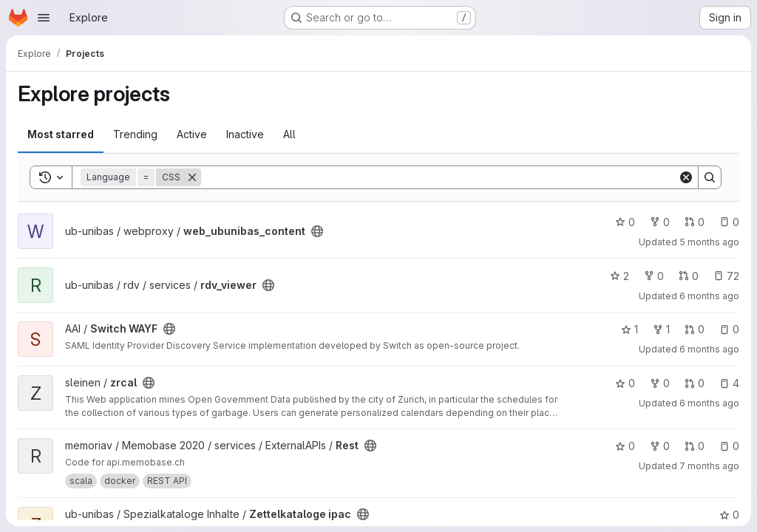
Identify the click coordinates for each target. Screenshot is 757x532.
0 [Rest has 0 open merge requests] (695, 446)
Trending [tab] (135, 134)
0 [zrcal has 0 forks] (660, 383)
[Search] (439, 177)
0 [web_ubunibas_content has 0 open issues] (729, 222)
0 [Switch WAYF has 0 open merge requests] (695, 329)
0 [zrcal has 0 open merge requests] (695, 383)
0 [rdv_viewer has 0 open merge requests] (689, 276)
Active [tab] (192, 134)
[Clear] (686, 177)
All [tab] (289, 134)
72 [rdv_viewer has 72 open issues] (726, 276)
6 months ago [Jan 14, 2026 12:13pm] (709, 296)
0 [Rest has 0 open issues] (729, 446)
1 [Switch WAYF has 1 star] (629, 329)
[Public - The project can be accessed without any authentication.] (317, 231)
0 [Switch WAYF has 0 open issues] (729, 329)
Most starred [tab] (61, 134)
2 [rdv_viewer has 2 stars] (619, 276)
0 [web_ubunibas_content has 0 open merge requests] (695, 222)
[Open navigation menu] (44, 18)
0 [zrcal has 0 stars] (625, 383)
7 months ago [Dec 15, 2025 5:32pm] (709, 466)
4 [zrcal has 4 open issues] (729, 383)
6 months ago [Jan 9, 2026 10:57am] (709, 349)
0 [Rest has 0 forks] (660, 446)
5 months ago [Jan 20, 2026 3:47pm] (709, 242)
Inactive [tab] (245, 134)
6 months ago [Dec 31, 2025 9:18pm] (709, 403)
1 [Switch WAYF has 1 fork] (661, 329)
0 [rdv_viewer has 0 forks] (654, 276)
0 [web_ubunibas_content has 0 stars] (625, 222)
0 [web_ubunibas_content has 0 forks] (660, 222)
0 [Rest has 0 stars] (625, 446)
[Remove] (192, 177)
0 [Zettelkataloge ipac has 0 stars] (729, 515)
